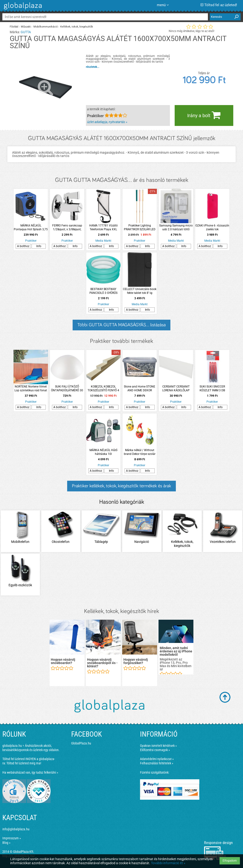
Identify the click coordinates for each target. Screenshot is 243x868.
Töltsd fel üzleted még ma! (24, 763)
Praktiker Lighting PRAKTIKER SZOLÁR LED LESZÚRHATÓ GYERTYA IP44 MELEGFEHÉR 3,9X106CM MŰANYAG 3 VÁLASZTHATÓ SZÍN (140, 228)
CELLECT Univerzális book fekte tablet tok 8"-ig (140, 291)
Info (39, 246)
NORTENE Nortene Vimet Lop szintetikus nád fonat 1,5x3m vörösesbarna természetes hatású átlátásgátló (31, 389)
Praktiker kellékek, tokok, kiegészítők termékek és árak (121, 486)
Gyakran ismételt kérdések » (158, 746)
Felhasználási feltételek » (157, 763)
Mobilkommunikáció (46, 27)
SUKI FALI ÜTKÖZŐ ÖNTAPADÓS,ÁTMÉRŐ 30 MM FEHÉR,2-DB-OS (67, 389)
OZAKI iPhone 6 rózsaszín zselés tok (212, 227)
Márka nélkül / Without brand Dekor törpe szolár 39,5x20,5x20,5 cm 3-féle (140, 452)
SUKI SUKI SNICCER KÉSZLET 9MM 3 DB (212, 388)
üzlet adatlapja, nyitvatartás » (107, 122)
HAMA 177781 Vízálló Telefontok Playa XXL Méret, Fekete (103, 228)
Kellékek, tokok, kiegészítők (77, 27)
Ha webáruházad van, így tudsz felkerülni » (30, 772)
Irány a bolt (204, 115)
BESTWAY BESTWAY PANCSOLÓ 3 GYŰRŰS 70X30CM (103, 291)
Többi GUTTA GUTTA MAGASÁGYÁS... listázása (121, 325)
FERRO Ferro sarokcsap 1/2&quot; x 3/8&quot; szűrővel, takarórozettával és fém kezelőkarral (67, 228)
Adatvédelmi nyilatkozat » (157, 759)
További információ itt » (168, 863)
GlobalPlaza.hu (81, 743)
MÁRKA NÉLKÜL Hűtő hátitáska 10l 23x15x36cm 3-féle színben (103, 452)
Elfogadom (230, 861)
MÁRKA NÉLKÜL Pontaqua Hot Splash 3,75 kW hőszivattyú (31, 228)
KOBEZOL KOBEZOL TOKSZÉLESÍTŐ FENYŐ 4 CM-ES (103, 389)
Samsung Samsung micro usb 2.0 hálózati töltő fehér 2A (176, 228)
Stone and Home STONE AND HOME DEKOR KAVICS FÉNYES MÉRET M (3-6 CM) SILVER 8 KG (140, 389)
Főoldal (14, 27)
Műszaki (26, 27)
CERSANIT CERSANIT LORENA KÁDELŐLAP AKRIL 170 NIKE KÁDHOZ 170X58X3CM (176, 389)
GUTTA (26, 32)
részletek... (93, 67)
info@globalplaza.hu (16, 829)
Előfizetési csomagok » (155, 750)
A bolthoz (23, 246)
